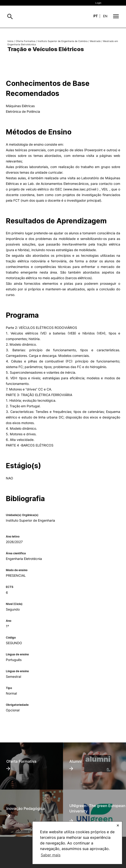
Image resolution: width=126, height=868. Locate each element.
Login (98, 3)
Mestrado (95, 41)
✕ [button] (118, 825)
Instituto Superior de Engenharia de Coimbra (63, 41)
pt (96, 16)
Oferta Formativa (26, 41)
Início (10, 41)
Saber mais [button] (51, 855)
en (105, 16)
